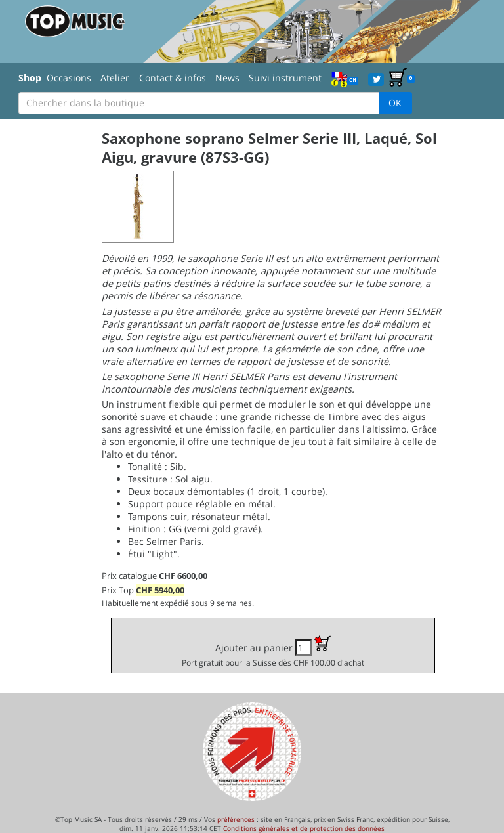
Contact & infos (173, 78)
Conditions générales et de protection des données (304, 828)
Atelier (115, 78)
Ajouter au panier (273, 651)
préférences (236, 819)
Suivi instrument (285, 78)
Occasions (69, 78)
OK (395, 103)
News (227, 78)
